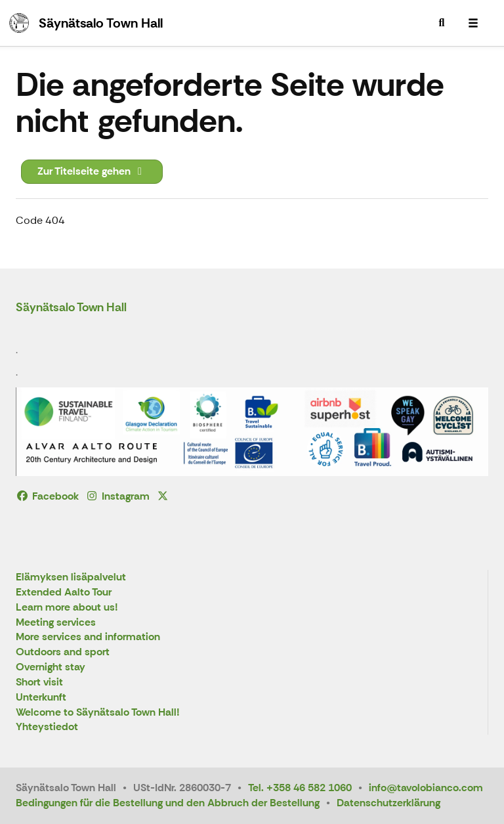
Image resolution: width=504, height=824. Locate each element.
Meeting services (56, 623)
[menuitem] (442, 23)
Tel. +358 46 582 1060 (300, 788)
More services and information (88, 637)
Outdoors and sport (63, 652)
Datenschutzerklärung (388, 803)
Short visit (39, 683)
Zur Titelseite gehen (92, 171)
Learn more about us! (67, 608)
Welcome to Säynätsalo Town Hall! (98, 713)
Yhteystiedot (47, 727)
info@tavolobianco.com (426, 788)
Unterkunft (41, 698)
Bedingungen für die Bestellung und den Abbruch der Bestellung (168, 803)
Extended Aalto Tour (64, 593)
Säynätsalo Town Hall (71, 307)
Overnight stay (51, 667)
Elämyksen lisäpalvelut (71, 577)
